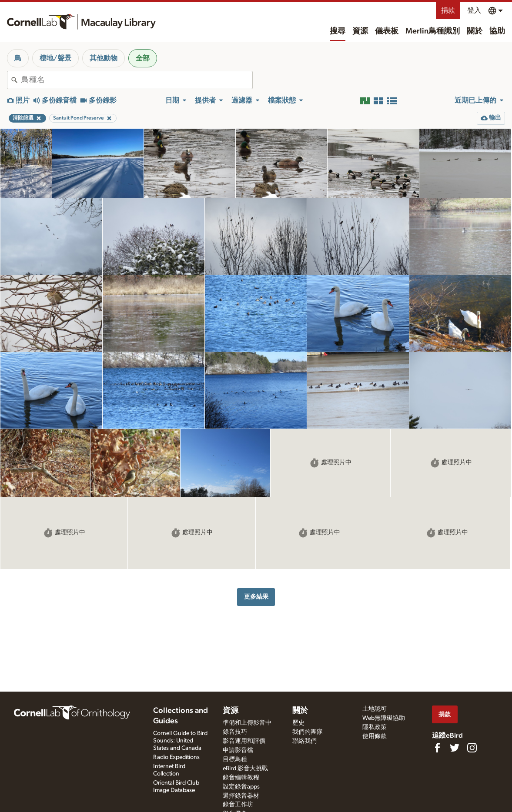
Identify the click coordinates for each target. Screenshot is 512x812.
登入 (474, 10)
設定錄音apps (241, 787)
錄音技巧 (235, 732)
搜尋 (338, 31)
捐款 (448, 10)
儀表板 (387, 31)
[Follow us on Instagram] (472, 748)
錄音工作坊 (238, 805)
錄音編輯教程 (241, 778)
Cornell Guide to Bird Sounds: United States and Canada (180, 741)
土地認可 (375, 709)
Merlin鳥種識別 (433, 31)
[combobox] (137, 80)
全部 (143, 58)
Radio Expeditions (176, 757)
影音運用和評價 (244, 741)
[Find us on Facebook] (437, 748)
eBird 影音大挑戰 (245, 769)
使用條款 (375, 736)
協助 (497, 31)
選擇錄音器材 (241, 796)
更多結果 (256, 597)
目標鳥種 (235, 759)
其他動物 (104, 58)
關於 (475, 31)
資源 (360, 31)
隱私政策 (375, 727)
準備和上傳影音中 (247, 723)
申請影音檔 (238, 750)
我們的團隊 (308, 732)
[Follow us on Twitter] (455, 748)
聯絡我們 (305, 741)
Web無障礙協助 (384, 718)
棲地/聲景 (55, 58)
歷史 (298, 723)
